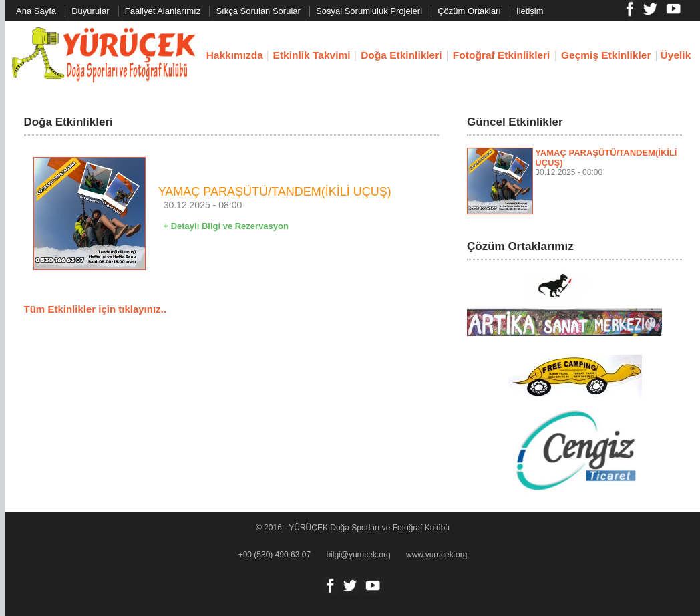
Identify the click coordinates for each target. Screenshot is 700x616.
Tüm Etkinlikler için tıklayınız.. (95, 309)
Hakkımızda (235, 55)
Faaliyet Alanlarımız (163, 11)
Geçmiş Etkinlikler (606, 55)
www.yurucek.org (436, 555)
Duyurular (90, 11)
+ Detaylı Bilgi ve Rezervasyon (226, 226)
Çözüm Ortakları (469, 11)
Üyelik (676, 55)
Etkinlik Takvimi (312, 55)
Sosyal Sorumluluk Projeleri (369, 11)
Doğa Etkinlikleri (401, 55)
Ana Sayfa (36, 11)
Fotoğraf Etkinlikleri (502, 55)
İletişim (530, 11)
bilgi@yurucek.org (358, 555)
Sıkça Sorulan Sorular (258, 11)
